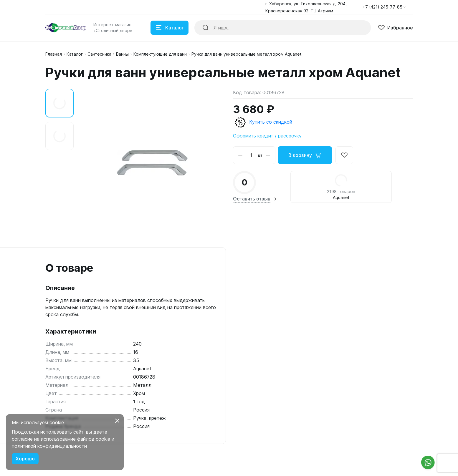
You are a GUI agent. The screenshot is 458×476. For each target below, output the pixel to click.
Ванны (122, 54)
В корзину (305, 155)
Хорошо (25, 459)
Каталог (75, 54)
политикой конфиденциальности (49, 446)
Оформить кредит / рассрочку (267, 136)
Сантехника (99, 54)
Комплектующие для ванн (160, 54)
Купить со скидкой (271, 122)
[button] (384, 7)
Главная (54, 54)
